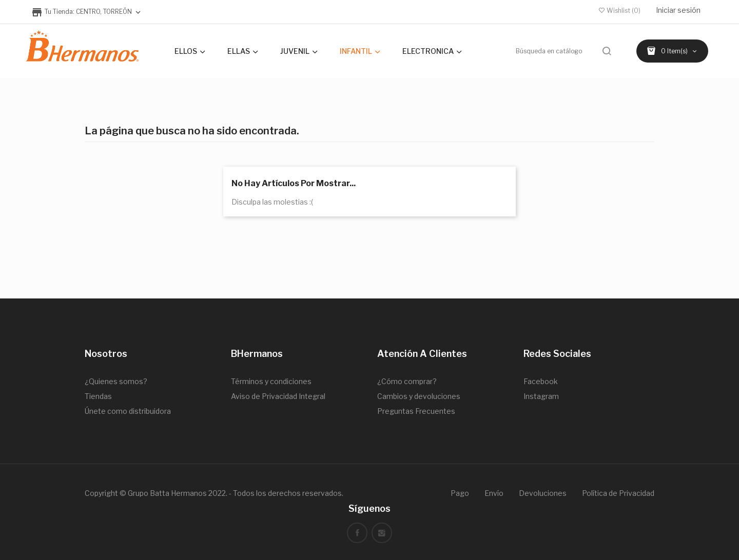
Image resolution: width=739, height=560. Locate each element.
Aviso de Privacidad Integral (278, 396)
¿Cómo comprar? (407, 381)
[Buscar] (565, 51)
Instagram (541, 396)
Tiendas (98, 396)
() (620, 11)
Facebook (541, 381)
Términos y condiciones (271, 381)
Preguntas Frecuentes (416, 411)
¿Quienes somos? (116, 381)
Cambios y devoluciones (419, 396)
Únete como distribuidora (128, 411)
